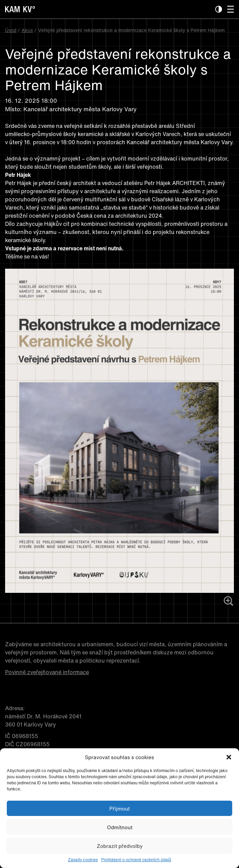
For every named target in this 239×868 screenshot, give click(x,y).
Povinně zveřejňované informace (47, 672)
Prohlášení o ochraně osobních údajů (136, 860)
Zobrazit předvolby (120, 846)
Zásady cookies (83, 860)
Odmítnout (120, 827)
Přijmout (119, 808)
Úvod (11, 30)
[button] (229, 757)
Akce (27, 30)
